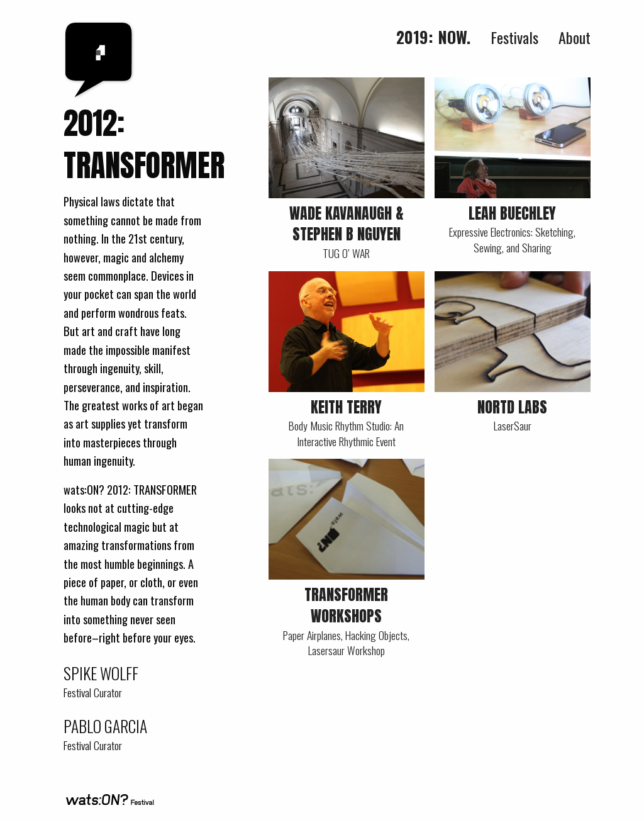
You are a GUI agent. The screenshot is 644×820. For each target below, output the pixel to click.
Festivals (514, 37)
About (575, 37)
